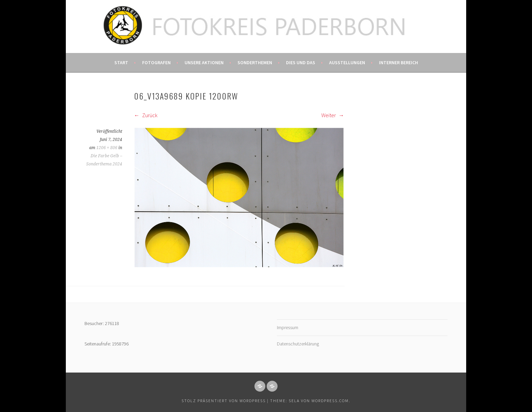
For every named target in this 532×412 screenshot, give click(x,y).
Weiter (333, 115)
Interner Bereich (398, 62)
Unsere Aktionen (204, 62)
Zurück (146, 115)
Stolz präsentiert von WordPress (224, 401)
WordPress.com (330, 401)
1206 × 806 (107, 148)
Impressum (288, 327)
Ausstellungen (347, 62)
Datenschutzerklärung (298, 344)
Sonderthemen (255, 62)
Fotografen (156, 62)
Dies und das (301, 62)
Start (121, 62)
